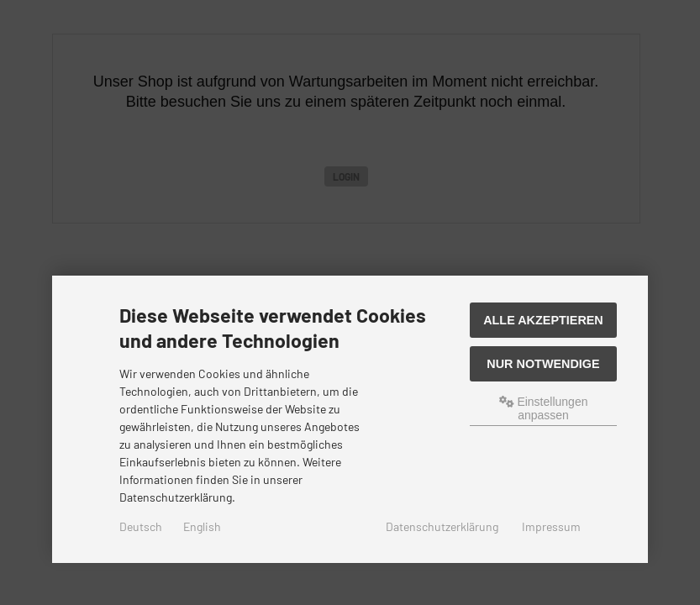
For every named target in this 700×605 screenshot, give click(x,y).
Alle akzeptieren (543, 320)
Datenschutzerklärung (442, 526)
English (202, 526)
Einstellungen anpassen (544, 408)
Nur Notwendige (543, 364)
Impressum (551, 526)
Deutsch (141, 526)
